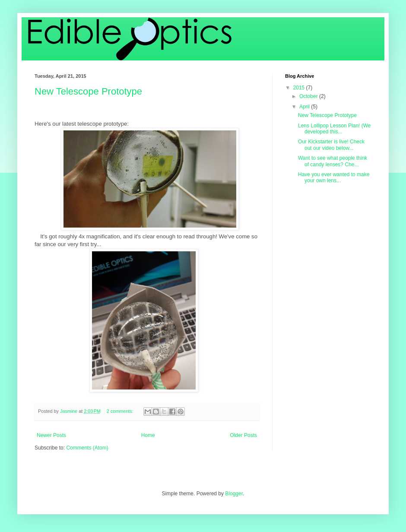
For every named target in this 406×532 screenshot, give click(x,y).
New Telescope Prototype (88, 91)
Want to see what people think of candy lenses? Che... (333, 161)
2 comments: (121, 411)
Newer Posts (51, 435)
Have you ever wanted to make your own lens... (334, 177)
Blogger (234, 494)
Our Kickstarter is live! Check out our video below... (331, 145)
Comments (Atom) (87, 448)
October (309, 96)
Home (148, 435)
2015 (300, 88)
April (305, 107)
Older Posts (243, 435)
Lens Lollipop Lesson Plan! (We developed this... (335, 129)
